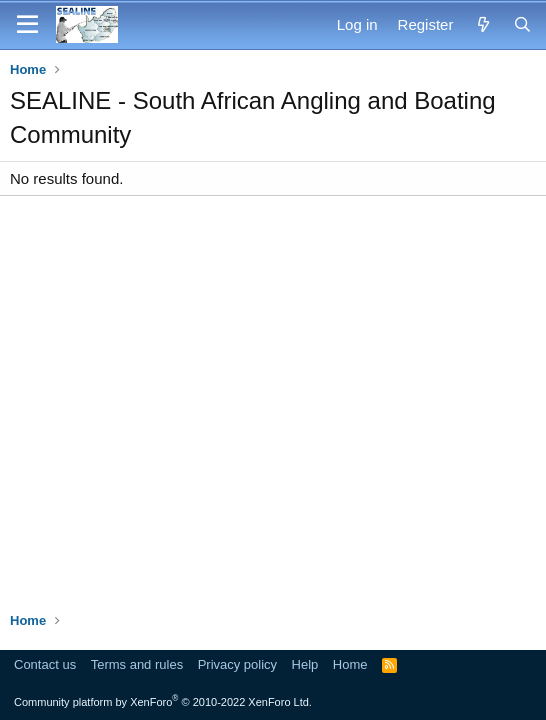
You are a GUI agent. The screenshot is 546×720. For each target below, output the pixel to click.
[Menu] (27, 25)
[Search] (522, 24)
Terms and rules (137, 664)
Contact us (45, 664)
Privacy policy (237, 664)
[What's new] (482, 24)
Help (305, 664)
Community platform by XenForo (163, 702)
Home (350, 664)
